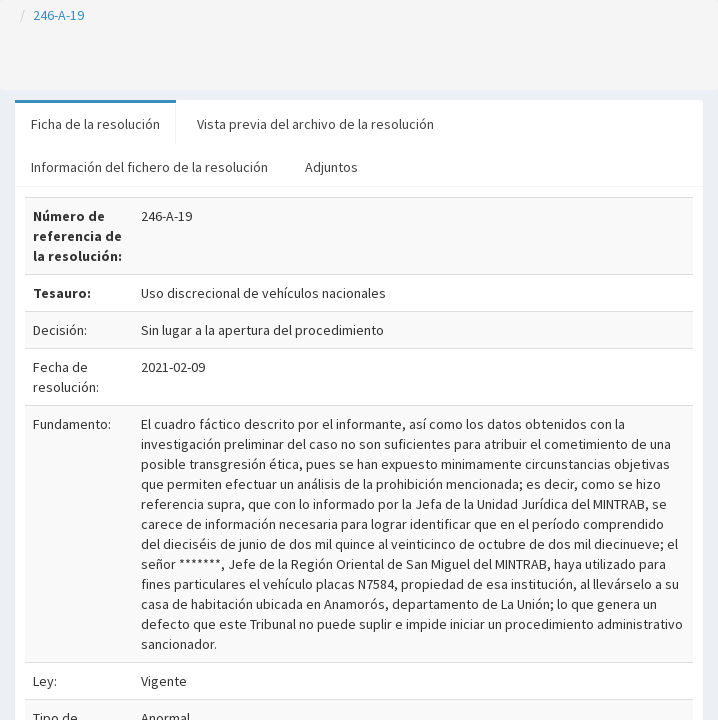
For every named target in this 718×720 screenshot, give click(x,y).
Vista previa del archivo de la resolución (315, 124)
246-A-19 (58, 15)
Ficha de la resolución (95, 124)
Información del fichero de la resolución (149, 167)
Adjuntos (331, 167)
